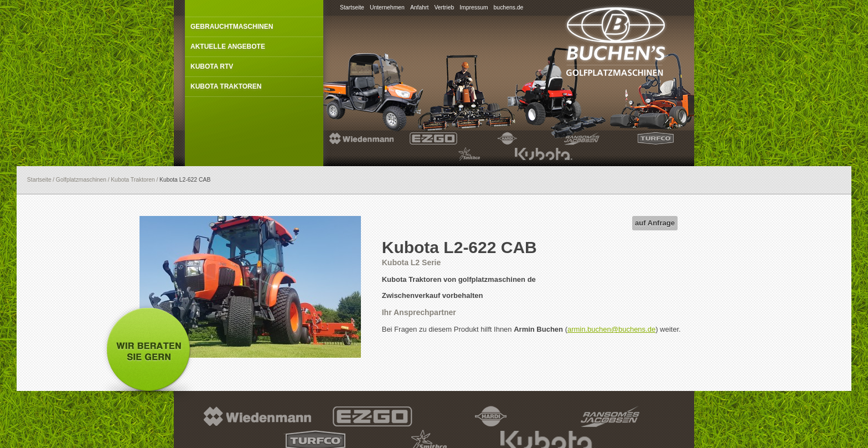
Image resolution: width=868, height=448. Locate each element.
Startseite (352, 7)
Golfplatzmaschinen (81, 180)
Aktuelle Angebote (228, 47)
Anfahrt (420, 7)
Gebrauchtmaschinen (232, 27)
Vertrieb (444, 7)
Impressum (474, 7)
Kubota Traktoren (226, 86)
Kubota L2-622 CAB (185, 180)
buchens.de (509, 7)
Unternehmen (387, 7)
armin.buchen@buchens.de (611, 329)
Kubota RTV (212, 66)
